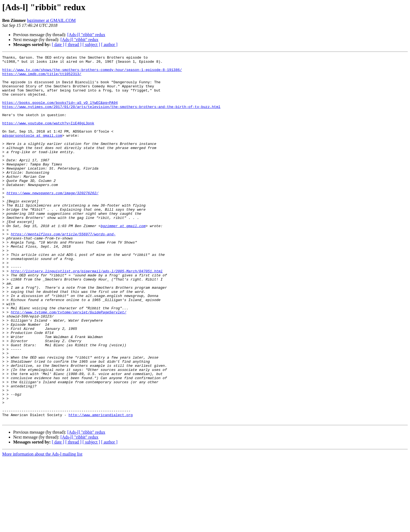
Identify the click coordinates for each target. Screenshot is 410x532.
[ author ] (109, 45)
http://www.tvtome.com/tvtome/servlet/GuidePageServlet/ (68, 364)
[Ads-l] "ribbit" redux (86, 35)
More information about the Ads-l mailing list (42, 527)
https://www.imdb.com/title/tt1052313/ (42, 78)
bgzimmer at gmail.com (123, 260)
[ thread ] (73, 45)
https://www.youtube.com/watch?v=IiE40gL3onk (48, 137)
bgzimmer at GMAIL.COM (51, 20)
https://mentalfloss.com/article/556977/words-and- (63, 270)
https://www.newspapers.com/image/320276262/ (53, 221)
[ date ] (58, 45)
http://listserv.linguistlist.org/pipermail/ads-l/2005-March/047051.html (87, 314)
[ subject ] (91, 45)
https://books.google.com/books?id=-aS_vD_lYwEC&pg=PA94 (60, 112)
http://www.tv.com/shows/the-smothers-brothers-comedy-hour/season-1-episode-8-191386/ (92, 73)
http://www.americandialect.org (101, 487)
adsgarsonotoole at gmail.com (32, 152)
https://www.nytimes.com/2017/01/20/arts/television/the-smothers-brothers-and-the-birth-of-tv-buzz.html (111, 117)
